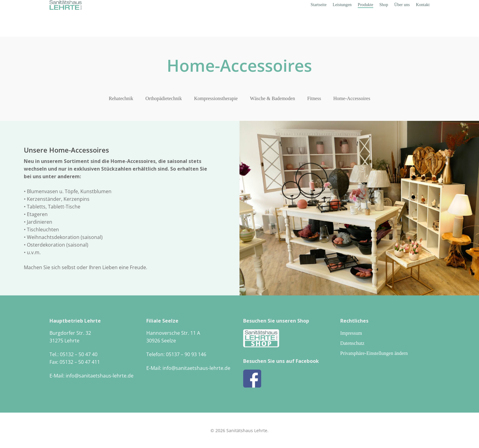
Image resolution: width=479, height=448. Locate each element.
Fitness (314, 98)
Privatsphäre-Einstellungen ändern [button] (374, 353)
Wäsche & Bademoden (272, 98)
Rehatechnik (121, 98)
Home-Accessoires (352, 98)
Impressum (351, 333)
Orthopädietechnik (164, 98)
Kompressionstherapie (216, 98)
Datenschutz (352, 343)
